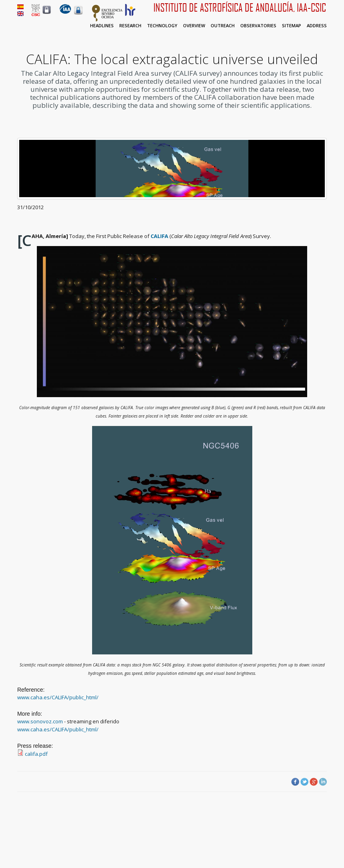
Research (130, 25)
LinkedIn (323, 782)
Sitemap (292, 25)
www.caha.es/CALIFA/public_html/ (58, 697)
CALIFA (159, 236)
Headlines (102, 25)
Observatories (258, 25)
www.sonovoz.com (40, 721)
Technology (162, 25)
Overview (194, 25)
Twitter (304, 782)
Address (317, 25)
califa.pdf (36, 754)
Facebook (295, 782)
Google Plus (314, 782)
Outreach (223, 25)
